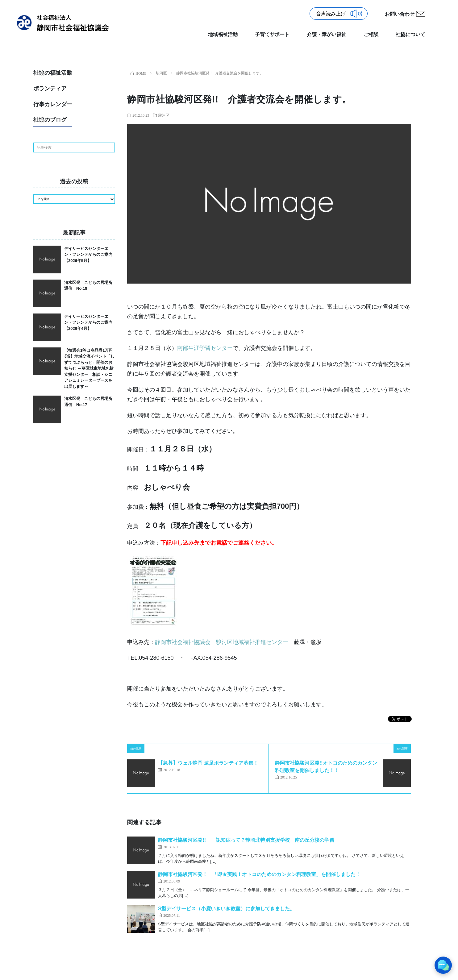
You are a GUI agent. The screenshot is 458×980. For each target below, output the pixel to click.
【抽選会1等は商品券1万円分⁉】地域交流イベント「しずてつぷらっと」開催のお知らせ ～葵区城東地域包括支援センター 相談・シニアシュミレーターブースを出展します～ (89, 368)
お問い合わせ (400, 14)
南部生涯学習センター (205, 348)
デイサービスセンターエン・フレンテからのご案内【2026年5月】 (88, 255)
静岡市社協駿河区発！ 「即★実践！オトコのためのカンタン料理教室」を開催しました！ (259, 874)
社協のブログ (50, 120)
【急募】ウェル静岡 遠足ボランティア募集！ (208, 763)
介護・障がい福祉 (327, 34)
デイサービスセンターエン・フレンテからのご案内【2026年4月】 (88, 322)
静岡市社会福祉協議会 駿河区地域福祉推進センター (224, 642)
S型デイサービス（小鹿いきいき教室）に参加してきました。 (226, 909)
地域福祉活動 (223, 34)
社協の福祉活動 (53, 73)
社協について (410, 34)
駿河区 (164, 115)
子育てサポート (272, 34)
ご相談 (371, 34)
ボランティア (50, 89)
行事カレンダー (53, 104)
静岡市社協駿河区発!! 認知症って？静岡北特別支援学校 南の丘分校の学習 (246, 840)
